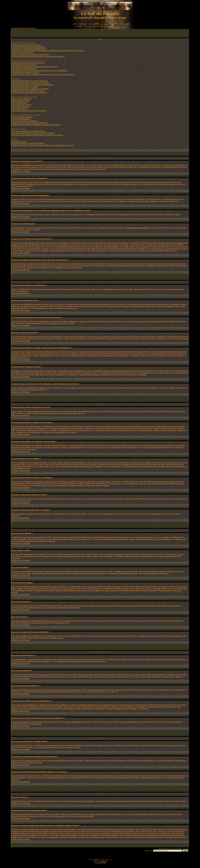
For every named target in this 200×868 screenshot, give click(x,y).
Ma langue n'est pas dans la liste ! (24, 69)
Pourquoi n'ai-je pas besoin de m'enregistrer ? (28, 47)
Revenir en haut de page (20, 171)
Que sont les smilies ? (20, 103)
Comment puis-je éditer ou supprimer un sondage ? (30, 89)
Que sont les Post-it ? (19, 109)
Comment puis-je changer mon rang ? (25, 73)
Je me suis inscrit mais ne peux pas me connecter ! (30, 54)
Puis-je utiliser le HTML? (20, 101)
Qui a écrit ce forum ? (19, 141)
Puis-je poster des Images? (21, 105)
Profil (80, 26)
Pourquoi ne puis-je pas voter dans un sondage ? (30, 93)
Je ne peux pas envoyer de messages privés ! (28, 131)
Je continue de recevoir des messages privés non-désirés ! (33, 133)
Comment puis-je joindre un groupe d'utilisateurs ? (30, 123)
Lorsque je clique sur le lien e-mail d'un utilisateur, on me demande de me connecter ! (43, 74)
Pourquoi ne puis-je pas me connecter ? (26, 45)
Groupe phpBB (88, 801)
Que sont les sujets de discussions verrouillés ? (29, 111)
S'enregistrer (123, 24)
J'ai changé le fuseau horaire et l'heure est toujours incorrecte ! (35, 67)
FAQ (75, 24)
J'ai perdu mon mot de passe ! (22, 53)
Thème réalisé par (100, 863)
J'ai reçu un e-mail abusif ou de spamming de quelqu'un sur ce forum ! (37, 135)
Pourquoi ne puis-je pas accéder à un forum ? (28, 91)
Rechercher (82, 24)
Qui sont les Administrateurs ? (22, 117)
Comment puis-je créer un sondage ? (25, 87)
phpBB (96, 860)
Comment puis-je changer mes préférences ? (28, 63)
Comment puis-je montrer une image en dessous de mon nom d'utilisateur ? (39, 71)
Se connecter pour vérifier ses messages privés (99, 26)
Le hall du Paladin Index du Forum (23, 28)
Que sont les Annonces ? (21, 107)
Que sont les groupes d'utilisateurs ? (25, 121)
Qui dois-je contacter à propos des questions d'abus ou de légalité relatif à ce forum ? (43, 145)
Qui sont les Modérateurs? (21, 119)
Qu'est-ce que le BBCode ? (21, 99)
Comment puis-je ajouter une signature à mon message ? (33, 85)
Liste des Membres (94, 24)
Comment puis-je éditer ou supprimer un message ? (31, 83)
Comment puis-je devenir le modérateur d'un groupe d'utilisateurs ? (36, 125)
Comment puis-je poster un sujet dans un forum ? (30, 81)
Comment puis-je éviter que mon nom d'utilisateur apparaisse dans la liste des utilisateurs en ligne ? (48, 51)
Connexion (119, 26)
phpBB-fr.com (104, 861)
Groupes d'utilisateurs (110, 24)
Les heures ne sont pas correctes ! (24, 65)
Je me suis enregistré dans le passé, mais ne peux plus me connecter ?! (38, 56)
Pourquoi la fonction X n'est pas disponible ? (28, 143)
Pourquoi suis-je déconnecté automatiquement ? (29, 49)
